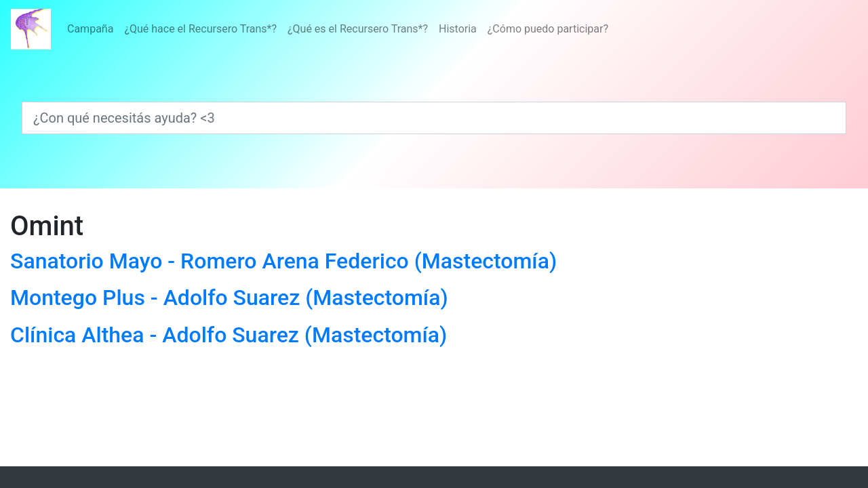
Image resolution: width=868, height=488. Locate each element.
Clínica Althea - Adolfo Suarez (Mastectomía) (229, 335)
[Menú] (338, 29)
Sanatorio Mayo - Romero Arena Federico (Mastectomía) (283, 261)
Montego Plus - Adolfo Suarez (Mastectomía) (229, 298)
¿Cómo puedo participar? (548, 29)
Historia (458, 29)
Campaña (90, 29)
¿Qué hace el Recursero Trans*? (200, 29)
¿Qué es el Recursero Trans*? (358, 29)
